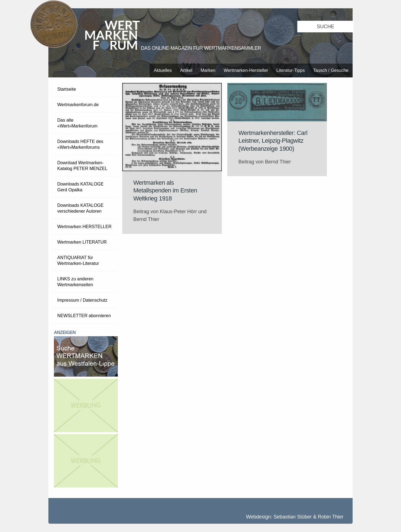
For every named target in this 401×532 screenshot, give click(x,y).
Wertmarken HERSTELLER (84, 227)
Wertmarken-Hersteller (246, 70)
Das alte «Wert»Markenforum (77, 123)
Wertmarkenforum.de (78, 105)
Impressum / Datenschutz (82, 300)
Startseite (67, 89)
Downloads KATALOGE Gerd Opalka (80, 187)
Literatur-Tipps (291, 70)
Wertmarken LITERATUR (82, 242)
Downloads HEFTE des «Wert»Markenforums (80, 144)
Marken (208, 70)
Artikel (186, 70)
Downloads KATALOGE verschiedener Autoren (80, 208)
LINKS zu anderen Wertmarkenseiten (75, 282)
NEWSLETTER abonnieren (84, 316)
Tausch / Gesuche (331, 70)
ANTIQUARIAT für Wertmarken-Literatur (78, 260)
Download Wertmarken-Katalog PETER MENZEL (82, 166)
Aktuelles (163, 70)
